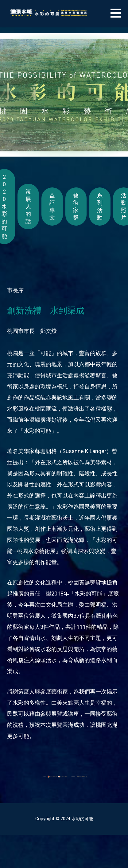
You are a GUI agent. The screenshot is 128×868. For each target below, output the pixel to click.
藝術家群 (76, 206)
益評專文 (52, 206)
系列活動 (100, 206)
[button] (119, 17)
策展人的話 (28, 206)
